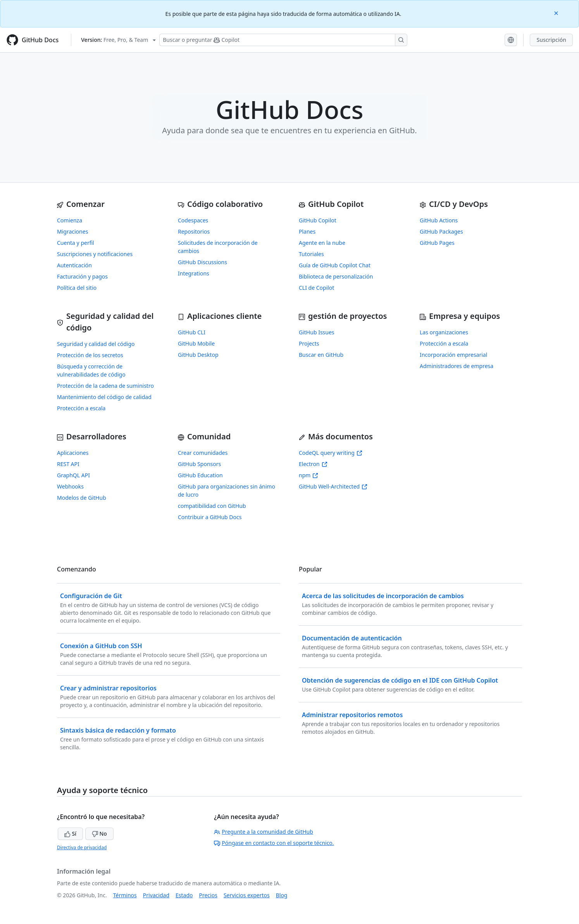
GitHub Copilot (318, 220)
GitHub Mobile (196, 343)
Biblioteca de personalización (336, 276)
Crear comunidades (203, 453)
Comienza (70, 220)
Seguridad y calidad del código (96, 344)
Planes (307, 231)
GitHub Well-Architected (333, 486)
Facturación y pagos (82, 276)
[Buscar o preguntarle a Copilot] (283, 40)
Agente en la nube (322, 243)
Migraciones (72, 231)
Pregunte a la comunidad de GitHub (264, 832)
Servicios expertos (247, 895)
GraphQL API (73, 475)
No (99, 834)
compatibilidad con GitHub (212, 506)
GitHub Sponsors (199, 464)
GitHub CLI (192, 332)
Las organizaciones (444, 332)
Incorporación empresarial (453, 355)
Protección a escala (81, 408)
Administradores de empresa (457, 366)
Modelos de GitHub (82, 498)
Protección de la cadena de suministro (105, 386)
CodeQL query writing (331, 453)
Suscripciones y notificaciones (95, 254)
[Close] (557, 13)
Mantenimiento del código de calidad (104, 397)
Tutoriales (311, 254)
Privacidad (156, 895)
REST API (68, 464)
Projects (309, 343)
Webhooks (70, 486)
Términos (125, 895)
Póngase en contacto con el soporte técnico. (274, 843)
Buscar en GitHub (321, 355)
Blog (282, 895)
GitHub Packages (441, 231)
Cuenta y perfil (76, 243)
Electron (313, 464)
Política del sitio (77, 288)
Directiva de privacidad (82, 847)
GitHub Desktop (198, 355)
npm (308, 475)
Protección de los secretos (90, 355)
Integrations (194, 273)
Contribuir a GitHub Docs (210, 517)
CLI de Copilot (316, 288)
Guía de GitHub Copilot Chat (335, 265)
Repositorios (194, 231)
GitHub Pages (437, 243)
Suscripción (551, 40)
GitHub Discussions (202, 262)
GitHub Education (200, 475)
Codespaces (193, 220)
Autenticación (74, 265)
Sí (70, 834)
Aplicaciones (73, 453)
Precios (208, 895)
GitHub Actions (439, 220)
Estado (184, 895)
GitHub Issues (317, 332)
